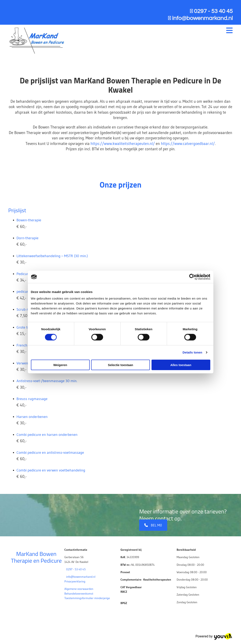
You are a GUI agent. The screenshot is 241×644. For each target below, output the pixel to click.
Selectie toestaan (120, 365)
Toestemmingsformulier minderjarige (87, 598)
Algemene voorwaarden (79, 589)
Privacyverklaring (75, 581)
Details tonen (192, 352)
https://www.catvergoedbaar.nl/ (188, 144)
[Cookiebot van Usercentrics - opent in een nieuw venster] (192, 277)
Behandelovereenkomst (79, 594)
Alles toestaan (181, 365)
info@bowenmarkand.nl (81, 577)
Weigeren (60, 365)
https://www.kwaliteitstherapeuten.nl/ (123, 144)
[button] (153, 525)
